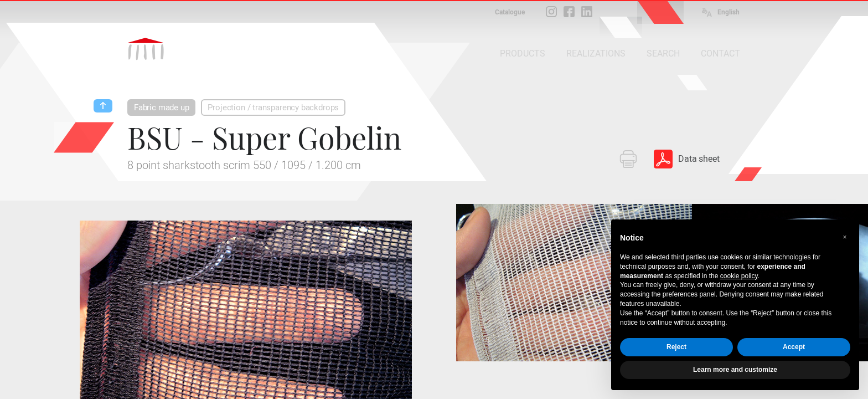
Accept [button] (794, 347)
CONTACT (720, 53)
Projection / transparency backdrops (273, 108)
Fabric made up (161, 108)
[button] (845, 237)
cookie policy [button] (739, 276)
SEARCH (663, 53)
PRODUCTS (523, 53)
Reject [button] (676, 347)
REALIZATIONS (596, 53)
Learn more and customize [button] (735, 370)
